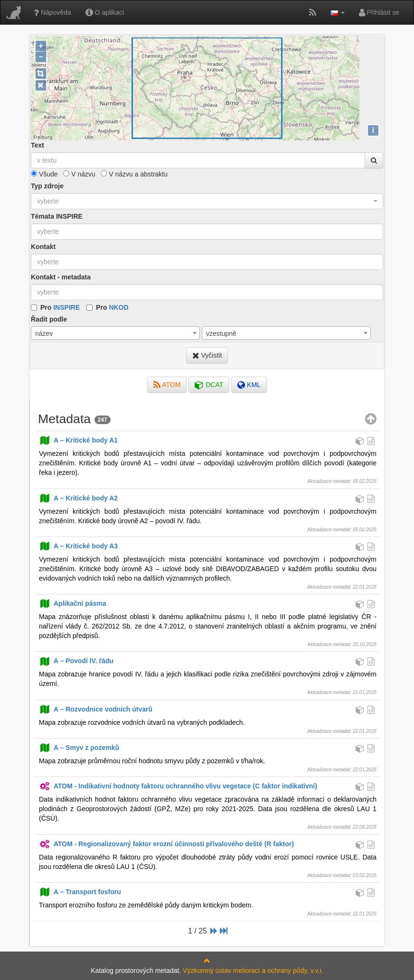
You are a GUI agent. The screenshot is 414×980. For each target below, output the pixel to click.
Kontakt (43, 247)
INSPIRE (66, 307)
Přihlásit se (379, 12)
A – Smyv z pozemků (79, 748)
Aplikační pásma (73, 603)
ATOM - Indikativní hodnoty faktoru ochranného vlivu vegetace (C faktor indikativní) (178, 786)
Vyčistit (207, 355)
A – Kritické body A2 (78, 498)
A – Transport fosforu (80, 892)
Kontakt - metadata (61, 277)
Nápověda (52, 12)
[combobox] (207, 201)
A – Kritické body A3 (78, 546)
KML (249, 385)
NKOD (118, 307)
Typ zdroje (47, 186)
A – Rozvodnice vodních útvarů (96, 709)
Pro (60, 307)
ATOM (167, 385)
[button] (338, 12)
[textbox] (207, 231)
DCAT (209, 385)
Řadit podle (49, 319)
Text (38, 145)
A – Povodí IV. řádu (76, 661)
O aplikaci (105, 12)
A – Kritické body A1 (78, 440)
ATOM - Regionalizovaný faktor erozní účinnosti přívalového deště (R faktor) (166, 844)
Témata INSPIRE (57, 216)
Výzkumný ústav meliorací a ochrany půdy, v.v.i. (253, 971)
